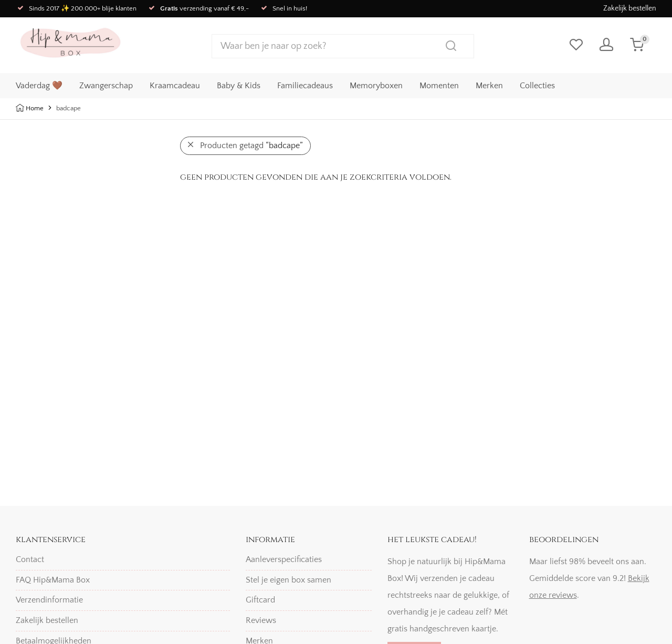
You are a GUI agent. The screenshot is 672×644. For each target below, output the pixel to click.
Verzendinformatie (49, 600)
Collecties (537, 85)
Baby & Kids (239, 85)
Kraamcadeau (175, 85)
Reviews (261, 620)
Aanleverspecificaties (284, 559)
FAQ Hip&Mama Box (53, 580)
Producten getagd (251, 146)
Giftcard (260, 600)
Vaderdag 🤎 (39, 85)
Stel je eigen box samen (288, 580)
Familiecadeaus (305, 85)
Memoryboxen (376, 85)
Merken (489, 85)
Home (35, 108)
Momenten (439, 85)
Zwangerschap (106, 85)
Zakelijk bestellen (630, 8)
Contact (30, 559)
